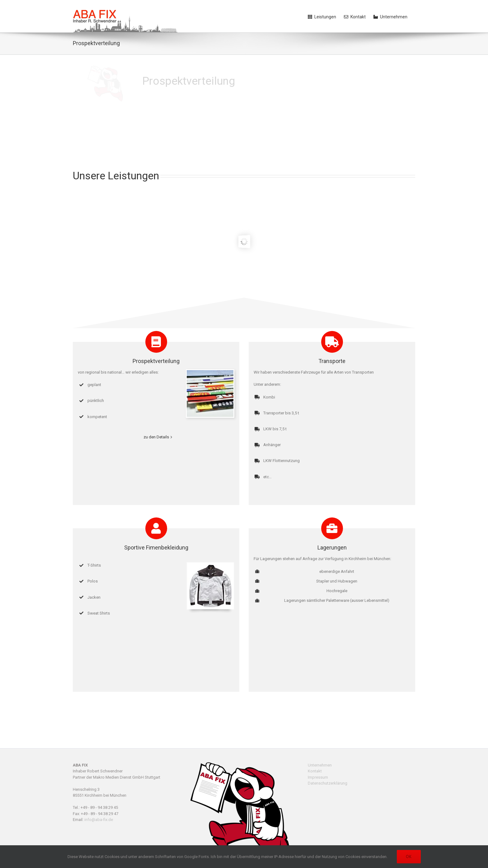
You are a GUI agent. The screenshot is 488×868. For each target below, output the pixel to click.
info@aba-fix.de (99, 820)
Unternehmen (320, 765)
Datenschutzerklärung (328, 783)
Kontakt (315, 771)
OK (409, 856)
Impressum (318, 777)
